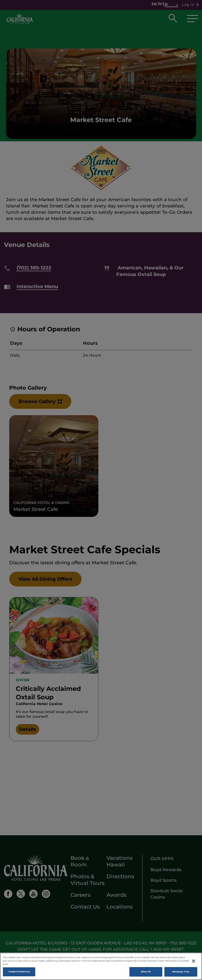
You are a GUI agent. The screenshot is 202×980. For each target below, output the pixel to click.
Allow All (146, 972)
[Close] (194, 962)
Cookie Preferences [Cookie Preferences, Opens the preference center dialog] (19, 972)
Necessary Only (181, 972)
